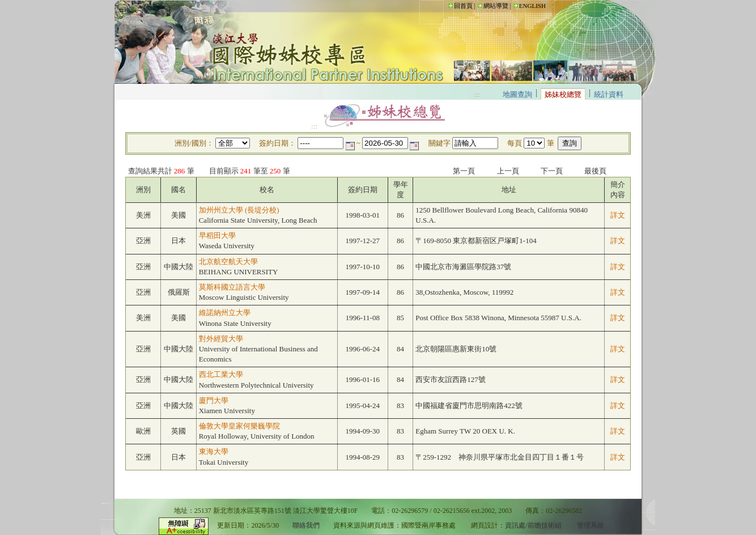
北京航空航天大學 (228, 262)
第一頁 (464, 171)
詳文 (618, 215)
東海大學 (214, 451)
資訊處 (515, 526)
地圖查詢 (517, 94)
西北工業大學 (221, 374)
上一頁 (508, 171)
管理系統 (591, 526)
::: (444, 5)
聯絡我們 (306, 526)
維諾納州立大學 (225, 313)
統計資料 (609, 94)
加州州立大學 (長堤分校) (239, 210)
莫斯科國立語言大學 (232, 287)
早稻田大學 (217, 235)
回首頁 (463, 6)
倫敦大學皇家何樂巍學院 (239, 426)
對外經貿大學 (221, 339)
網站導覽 (496, 6)
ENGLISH (532, 6)
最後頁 (595, 171)
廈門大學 (214, 400)
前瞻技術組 (545, 526)
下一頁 (552, 171)
